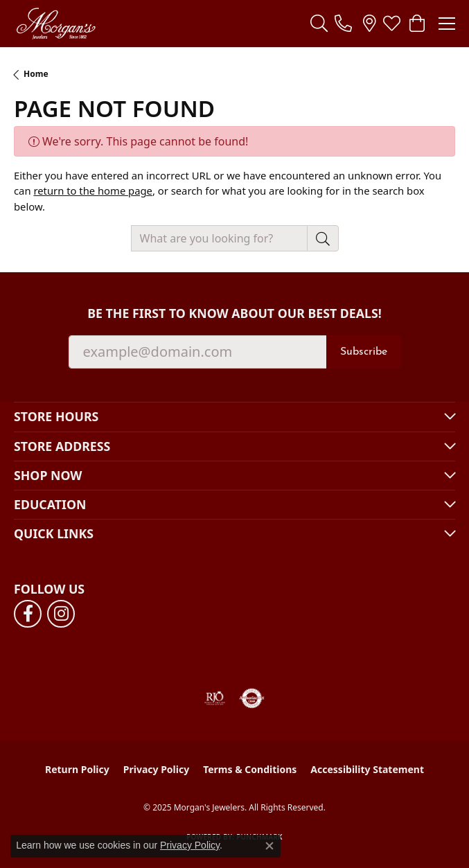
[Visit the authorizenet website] (252, 698)
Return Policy (77, 769)
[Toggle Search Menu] (319, 24)
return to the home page (93, 191)
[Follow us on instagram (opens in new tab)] (61, 614)
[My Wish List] (392, 24)
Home (36, 74)
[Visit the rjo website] (215, 698)
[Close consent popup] (269, 846)
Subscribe (364, 352)
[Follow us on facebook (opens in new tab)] (28, 614)
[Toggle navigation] (447, 24)
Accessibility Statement (367, 769)
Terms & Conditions (250, 769)
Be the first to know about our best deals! (235, 313)
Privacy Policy (156, 769)
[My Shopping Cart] (416, 24)
